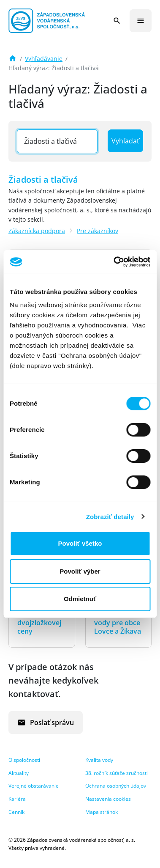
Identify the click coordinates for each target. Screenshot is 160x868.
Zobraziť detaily (110, 517)
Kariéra (17, 799)
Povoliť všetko (80, 543)
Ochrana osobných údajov (116, 786)
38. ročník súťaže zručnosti (117, 773)
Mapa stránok (102, 812)
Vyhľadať (125, 141)
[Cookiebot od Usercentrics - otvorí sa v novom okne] (114, 262)
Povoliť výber (80, 571)
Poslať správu (46, 722)
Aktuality (19, 773)
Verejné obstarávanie (34, 786)
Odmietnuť (80, 599)
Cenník (16, 812)
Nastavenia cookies (108, 799)
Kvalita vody (99, 760)
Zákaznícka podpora (37, 231)
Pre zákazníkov (98, 231)
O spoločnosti (24, 760)
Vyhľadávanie (44, 59)
